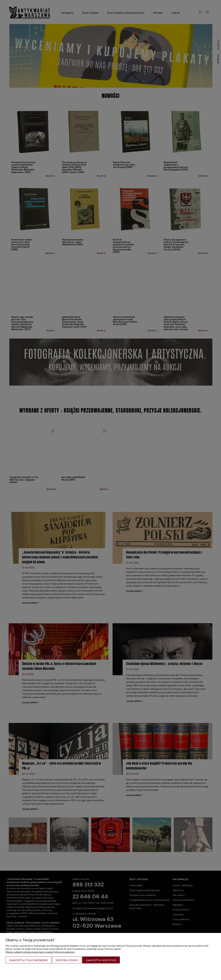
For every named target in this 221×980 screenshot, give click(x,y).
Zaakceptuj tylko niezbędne (29, 960)
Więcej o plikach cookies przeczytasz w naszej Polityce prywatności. (40, 952)
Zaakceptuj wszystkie (101, 960)
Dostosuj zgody (67, 960)
